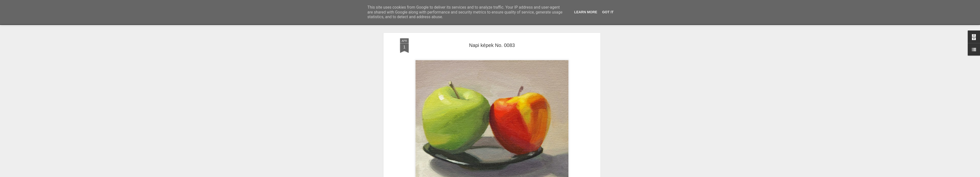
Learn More (586, 12)
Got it (608, 12)
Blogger (503, 174)
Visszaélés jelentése (521, 174)
